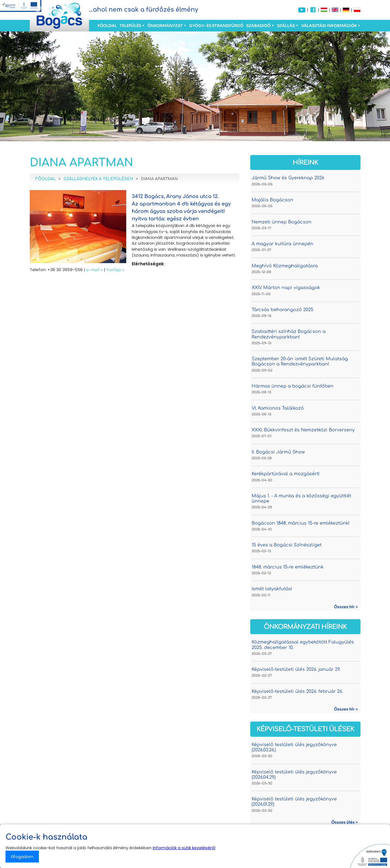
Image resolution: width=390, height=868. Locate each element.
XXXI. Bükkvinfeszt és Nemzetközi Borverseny (303, 430)
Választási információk (329, 26)
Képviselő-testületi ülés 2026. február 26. (297, 691)
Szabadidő (258, 26)
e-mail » (95, 270)
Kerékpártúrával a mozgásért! (286, 474)
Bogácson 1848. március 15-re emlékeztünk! (301, 523)
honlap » (115, 270)
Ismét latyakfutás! (272, 589)
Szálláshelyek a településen (98, 179)
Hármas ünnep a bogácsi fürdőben (293, 386)
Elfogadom (22, 857)
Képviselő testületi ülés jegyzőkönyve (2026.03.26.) (294, 747)
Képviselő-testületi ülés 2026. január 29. (296, 669)
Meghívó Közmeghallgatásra (285, 266)
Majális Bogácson (272, 200)
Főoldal (107, 26)
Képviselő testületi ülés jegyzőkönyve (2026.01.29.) (294, 802)
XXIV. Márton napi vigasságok (286, 288)
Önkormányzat (165, 26)
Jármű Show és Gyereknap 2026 (288, 178)
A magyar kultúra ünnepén (283, 244)
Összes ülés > (345, 822)
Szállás (286, 26)
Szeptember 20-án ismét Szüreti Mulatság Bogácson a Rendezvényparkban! (300, 361)
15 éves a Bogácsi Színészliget (287, 545)
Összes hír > (346, 607)
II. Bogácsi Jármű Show (278, 452)
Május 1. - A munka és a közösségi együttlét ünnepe (301, 499)
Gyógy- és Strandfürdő (216, 26)
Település (130, 26)
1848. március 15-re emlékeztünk (288, 567)
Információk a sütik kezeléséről (184, 848)
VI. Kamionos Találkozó (278, 408)
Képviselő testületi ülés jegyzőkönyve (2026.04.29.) (294, 775)
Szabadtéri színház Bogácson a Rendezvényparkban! (289, 334)
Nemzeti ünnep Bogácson (282, 222)
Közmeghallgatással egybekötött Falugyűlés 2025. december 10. (303, 645)
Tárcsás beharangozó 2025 (283, 310)
